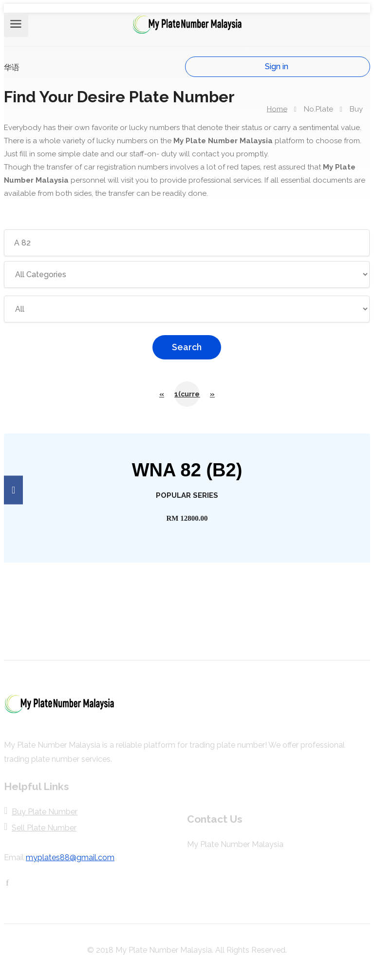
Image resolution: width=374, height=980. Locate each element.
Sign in (277, 66)
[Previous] (162, 394)
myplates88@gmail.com (70, 857)
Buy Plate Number (45, 812)
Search (187, 347)
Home (277, 109)
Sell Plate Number (44, 828)
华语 (12, 67)
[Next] (212, 394)
